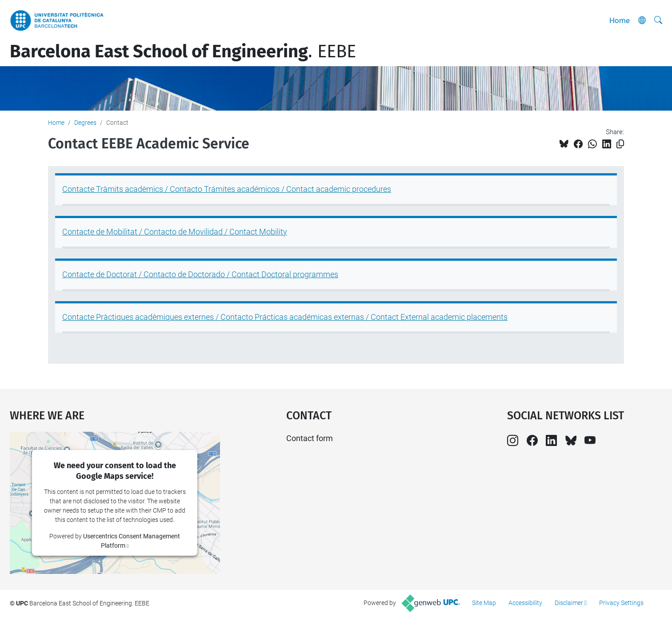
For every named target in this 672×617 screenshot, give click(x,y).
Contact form (310, 438)
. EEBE (183, 52)
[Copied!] (620, 144)
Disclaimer (569, 603)
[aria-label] (658, 20)
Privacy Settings (621, 603)
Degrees (85, 123)
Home (620, 20)
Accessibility (525, 603)
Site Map (484, 603)
